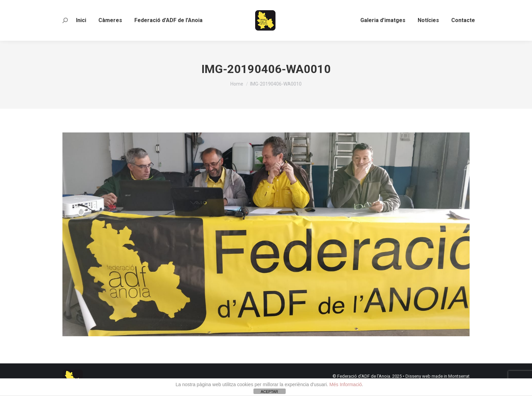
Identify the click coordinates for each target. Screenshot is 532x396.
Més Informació (346, 384)
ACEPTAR (269, 392)
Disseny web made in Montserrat (438, 376)
